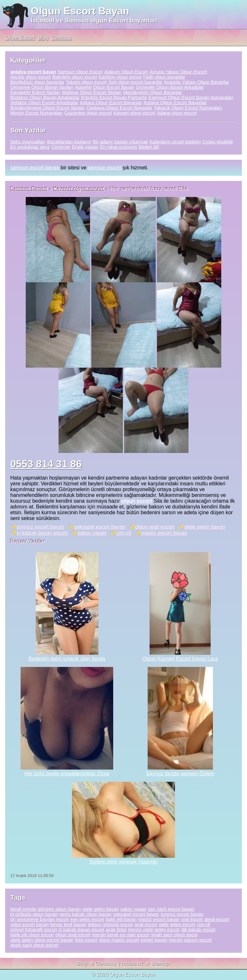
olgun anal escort (155, 527)
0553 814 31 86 (46, 464)
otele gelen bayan (205, 527)
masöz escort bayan (164, 533)
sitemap (160, 963)
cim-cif (124, 533)
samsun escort (105, 168)
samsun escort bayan (35, 168)
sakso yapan (92, 533)
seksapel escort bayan (100, 527)
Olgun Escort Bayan (80, 11)
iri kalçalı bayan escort (42, 533)
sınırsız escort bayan (41, 527)
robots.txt (132, 963)
